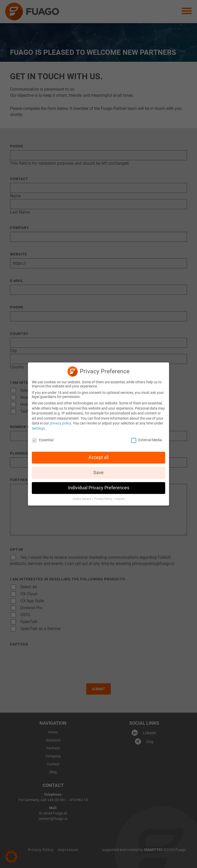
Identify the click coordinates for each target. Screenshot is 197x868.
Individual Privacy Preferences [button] (99, 488)
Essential (43, 440)
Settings (38, 428)
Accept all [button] (98, 457)
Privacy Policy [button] (104, 499)
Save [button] (98, 473)
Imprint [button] (120, 499)
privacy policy (60, 423)
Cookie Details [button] (82, 499)
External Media (146, 440)
